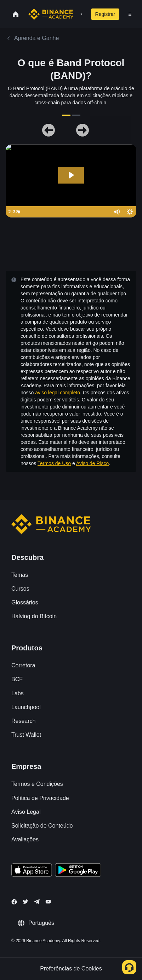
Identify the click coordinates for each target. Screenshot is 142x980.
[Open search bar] (79, 14)
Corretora (23, 665)
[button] (130, 14)
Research (23, 721)
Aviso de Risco (92, 463)
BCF (17, 679)
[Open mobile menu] (130, 14)
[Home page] (51, 14)
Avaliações (25, 839)
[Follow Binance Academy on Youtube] (48, 902)
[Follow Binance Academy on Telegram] (37, 901)
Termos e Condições (37, 784)
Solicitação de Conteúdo (42, 826)
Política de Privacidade (40, 798)
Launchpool (26, 707)
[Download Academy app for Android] (78, 871)
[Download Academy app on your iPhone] (32, 871)
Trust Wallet (26, 735)
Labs (18, 693)
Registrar (105, 14)
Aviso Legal (26, 812)
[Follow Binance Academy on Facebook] (14, 902)
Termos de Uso (54, 463)
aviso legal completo (58, 393)
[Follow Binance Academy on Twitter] (25, 901)
